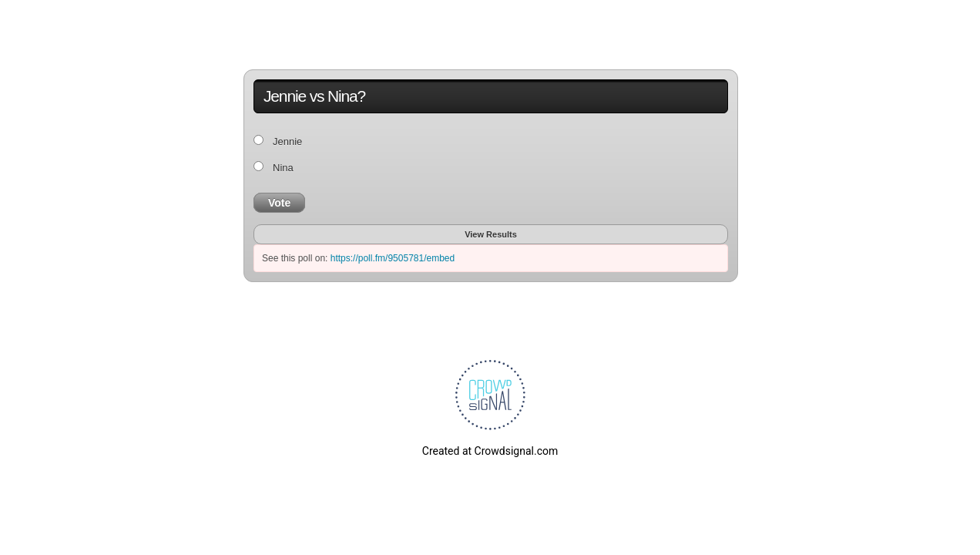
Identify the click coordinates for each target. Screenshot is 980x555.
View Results (491, 234)
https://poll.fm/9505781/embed (393, 258)
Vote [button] (279, 203)
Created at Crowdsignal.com (490, 451)
